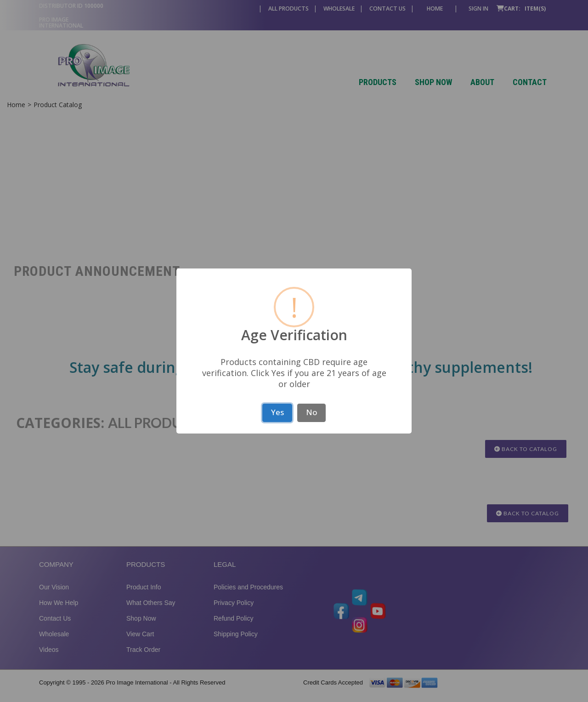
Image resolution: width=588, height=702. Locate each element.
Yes (277, 412)
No (312, 412)
